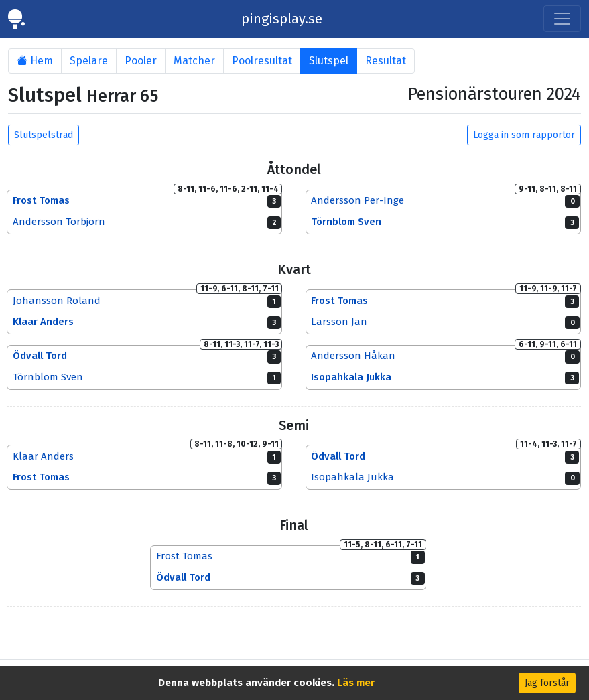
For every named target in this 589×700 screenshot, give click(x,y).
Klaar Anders (43, 322)
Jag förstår (547, 683)
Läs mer (356, 683)
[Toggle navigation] (562, 19)
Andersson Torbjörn (59, 222)
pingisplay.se (282, 19)
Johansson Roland (57, 301)
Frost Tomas (41, 200)
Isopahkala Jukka (351, 378)
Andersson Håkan (353, 356)
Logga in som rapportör (524, 135)
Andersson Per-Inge (357, 200)
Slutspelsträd (44, 135)
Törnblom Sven (346, 222)
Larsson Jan (339, 322)
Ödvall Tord (40, 356)
